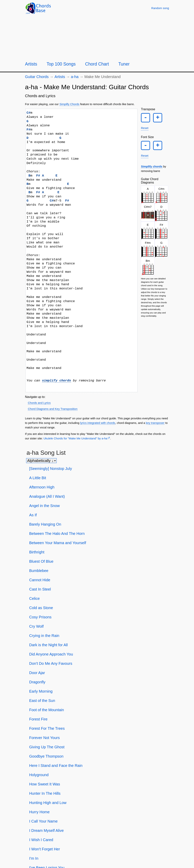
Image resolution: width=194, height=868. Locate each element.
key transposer (155, 423)
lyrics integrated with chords (98, 423)
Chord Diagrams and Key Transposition (53, 409)
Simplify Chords (69, 104)
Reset (145, 131)
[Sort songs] (41, 461)
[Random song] (160, 8)
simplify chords (57, 381)
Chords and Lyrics (39, 403)
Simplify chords (152, 173)
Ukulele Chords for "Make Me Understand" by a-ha (75, 438)
